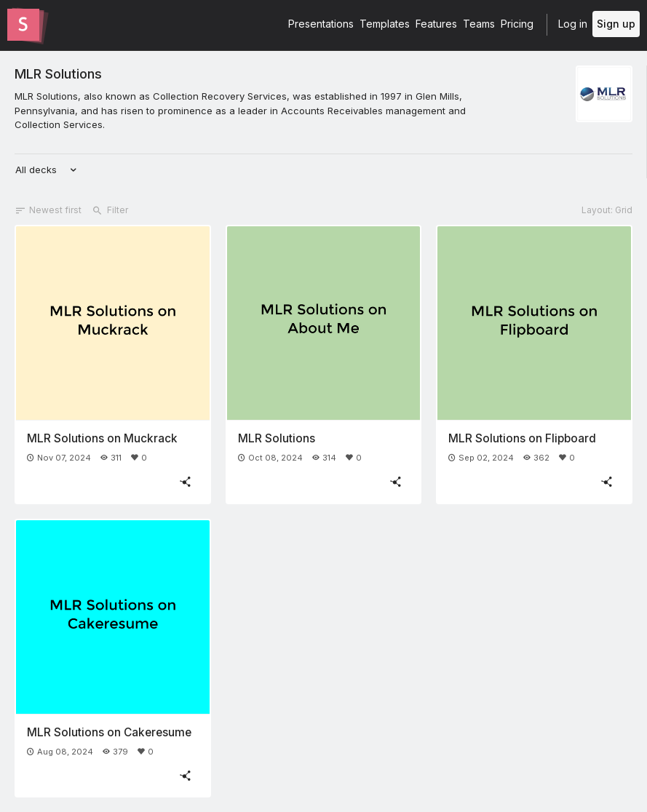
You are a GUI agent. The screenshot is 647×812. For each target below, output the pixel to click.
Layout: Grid (607, 210)
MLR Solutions (58, 73)
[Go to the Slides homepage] (23, 25)
